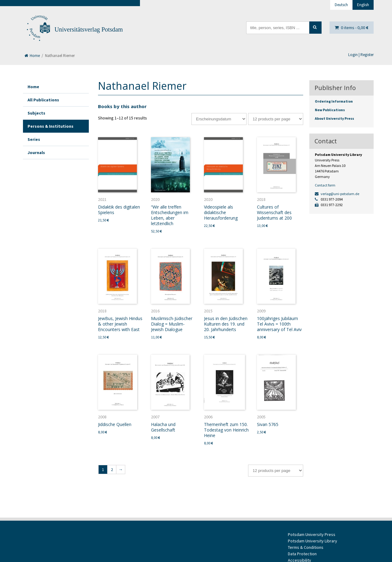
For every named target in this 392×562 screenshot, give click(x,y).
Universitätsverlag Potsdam (89, 29)
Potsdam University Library (313, 541)
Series (34, 139)
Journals (36, 153)
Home (32, 56)
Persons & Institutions (51, 126)
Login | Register (361, 55)
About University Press (334, 118)
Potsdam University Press (312, 534)
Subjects (36, 113)
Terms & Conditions (306, 547)
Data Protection (302, 554)
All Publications (43, 100)
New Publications (330, 110)
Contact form (325, 185)
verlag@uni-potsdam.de (337, 194)
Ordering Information (334, 101)
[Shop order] (219, 119)
